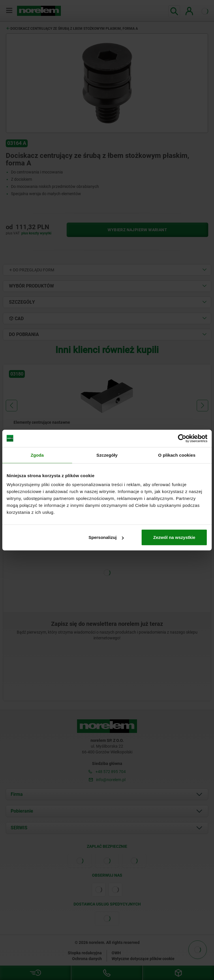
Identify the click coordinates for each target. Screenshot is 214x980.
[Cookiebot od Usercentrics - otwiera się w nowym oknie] (182, 438)
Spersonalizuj (106, 537)
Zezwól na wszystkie (174, 537)
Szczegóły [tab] (107, 455)
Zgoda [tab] (37, 455)
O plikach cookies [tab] (177, 455)
